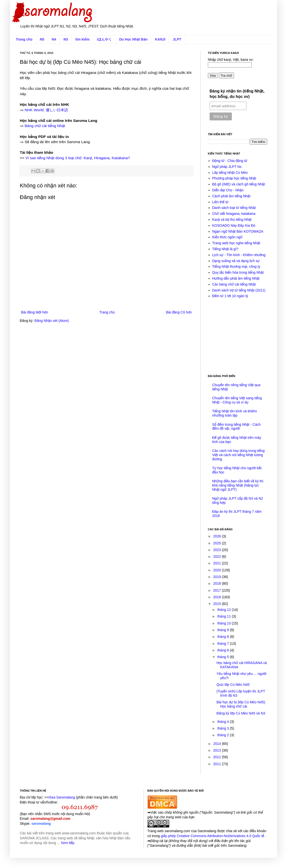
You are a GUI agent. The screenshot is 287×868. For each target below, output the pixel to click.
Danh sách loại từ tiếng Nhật (234, 208)
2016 (218, 597)
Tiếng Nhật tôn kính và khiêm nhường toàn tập (235, 413)
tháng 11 (224, 616)
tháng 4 (224, 722)
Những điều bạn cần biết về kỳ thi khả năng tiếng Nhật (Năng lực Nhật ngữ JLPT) (238, 485)
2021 (218, 563)
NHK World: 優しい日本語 (46, 110)
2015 (218, 604)
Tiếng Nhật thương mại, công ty (236, 267)
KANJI (160, 39)
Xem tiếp (68, 843)
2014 (218, 744)
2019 (218, 577)
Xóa (213, 76)
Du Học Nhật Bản (133, 39)
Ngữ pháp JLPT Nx (227, 167)
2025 (218, 543)
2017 (218, 590)
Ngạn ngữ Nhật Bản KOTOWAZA (238, 231)
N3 (66, 39)
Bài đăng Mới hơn (35, 312)
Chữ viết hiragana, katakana (234, 214)
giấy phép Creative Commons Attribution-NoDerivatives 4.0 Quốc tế (213, 836)
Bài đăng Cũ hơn (179, 312)
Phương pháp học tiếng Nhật (234, 178)
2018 (218, 583)
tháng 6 (224, 650)
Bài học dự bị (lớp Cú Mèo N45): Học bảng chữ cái (241, 704)
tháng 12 (224, 610)
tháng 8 (224, 637)
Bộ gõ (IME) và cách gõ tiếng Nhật (239, 184)
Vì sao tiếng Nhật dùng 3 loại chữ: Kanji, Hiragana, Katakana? (78, 158)
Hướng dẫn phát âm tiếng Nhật (236, 278)
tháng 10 (224, 623)
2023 (218, 550)
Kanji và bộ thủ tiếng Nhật (232, 220)
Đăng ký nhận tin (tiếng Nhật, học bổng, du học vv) (237, 94)
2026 (218, 536)
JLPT (177, 39)
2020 (218, 570)
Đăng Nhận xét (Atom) (52, 321)
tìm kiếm (83, 39)
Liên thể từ (220, 202)
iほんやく (104, 39)
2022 (218, 556)
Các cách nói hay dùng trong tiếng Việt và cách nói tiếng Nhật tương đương (239, 455)
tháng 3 (224, 728)
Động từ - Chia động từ (230, 161)
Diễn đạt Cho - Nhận (228, 190)
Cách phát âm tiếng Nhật (231, 196)
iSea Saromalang (62, 797)
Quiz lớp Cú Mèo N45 (233, 685)
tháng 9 (224, 630)
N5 (42, 39)
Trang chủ (24, 39)
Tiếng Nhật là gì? (225, 249)
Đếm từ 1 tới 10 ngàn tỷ (230, 296)
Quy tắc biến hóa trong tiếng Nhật (238, 272)
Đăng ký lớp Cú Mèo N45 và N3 (241, 713)
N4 (54, 39)
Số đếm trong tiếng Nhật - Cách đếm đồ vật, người (237, 427)
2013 (218, 750)
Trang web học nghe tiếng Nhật (236, 243)
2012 (218, 757)
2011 (218, 764)
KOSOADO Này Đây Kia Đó (234, 225)
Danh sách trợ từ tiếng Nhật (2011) (239, 290)
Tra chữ (226, 76)
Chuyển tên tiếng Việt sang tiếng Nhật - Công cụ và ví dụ (237, 400)
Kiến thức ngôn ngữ (227, 237)
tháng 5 (224, 657)
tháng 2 (224, 735)
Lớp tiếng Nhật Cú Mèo (230, 173)
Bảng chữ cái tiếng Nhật (45, 126)
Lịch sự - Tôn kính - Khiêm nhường (239, 255)
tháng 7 (224, 644)
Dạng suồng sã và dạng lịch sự (236, 261)
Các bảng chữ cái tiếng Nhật (234, 284)
